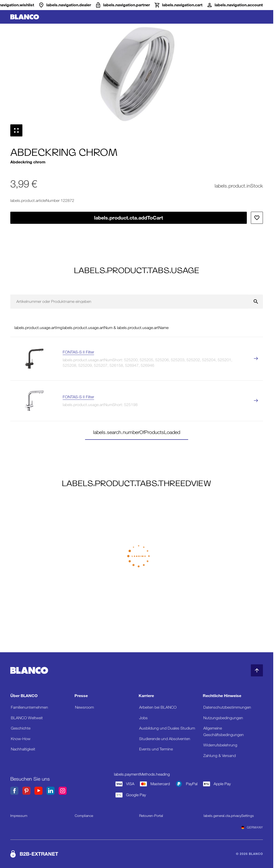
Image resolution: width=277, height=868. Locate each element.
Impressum (19, 816)
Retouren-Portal (151, 816)
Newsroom (84, 707)
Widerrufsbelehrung (220, 745)
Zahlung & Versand (220, 756)
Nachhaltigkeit (23, 749)
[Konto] (235, 5)
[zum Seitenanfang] (257, 670)
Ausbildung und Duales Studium (167, 728)
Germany (252, 827)
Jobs (143, 718)
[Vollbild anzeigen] (16, 130)
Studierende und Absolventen (165, 739)
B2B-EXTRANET (39, 854)
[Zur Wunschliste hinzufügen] (257, 218)
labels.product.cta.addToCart (129, 218)
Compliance (84, 816)
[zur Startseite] (25, 17)
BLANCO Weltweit (27, 718)
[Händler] (65, 5)
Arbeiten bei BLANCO (158, 707)
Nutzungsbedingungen (223, 718)
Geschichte (21, 728)
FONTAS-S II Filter (78, 352)
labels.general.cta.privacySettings (229, 816)
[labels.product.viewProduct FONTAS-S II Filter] (256, 359)
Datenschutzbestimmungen (227, 707)
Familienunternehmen (29, 707)
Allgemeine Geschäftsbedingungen (224, 731)
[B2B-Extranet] (123, 5)
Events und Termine (156, 749)
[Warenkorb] (178, 5)
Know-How (21, 739)
